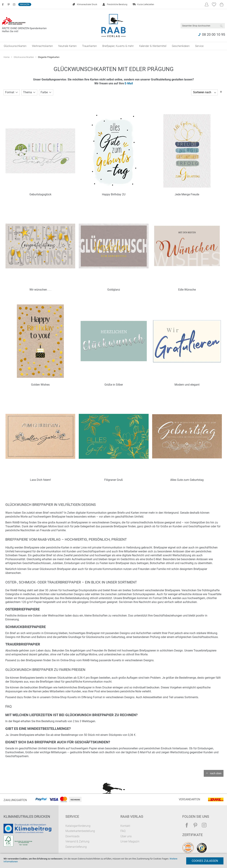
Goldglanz (114, 290)
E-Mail (129, 83)
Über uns (126, 836)
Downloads (72, 836)
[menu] (113, 46)
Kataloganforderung (78, 826)
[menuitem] (15, 46)
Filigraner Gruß (114, 480)
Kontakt (125, 826)
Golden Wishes (40, 385)
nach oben (216, 773)
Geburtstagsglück (40, 194)
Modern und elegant (187, 385)
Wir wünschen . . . (40, 290)
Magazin (25, 4)
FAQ (123, 831)
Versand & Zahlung (77, 841)
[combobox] (203, 26)
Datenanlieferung (76, 847)
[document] (113, 861)
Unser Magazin (130, 841)
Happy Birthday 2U (114, 194)
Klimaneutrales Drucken (27, 816)
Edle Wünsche (187, 290)
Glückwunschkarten (24, 57)
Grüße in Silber (114, 385)
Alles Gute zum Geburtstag (187, 480)
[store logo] (114, 26)
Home (7, 57)
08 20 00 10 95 (214, 34)
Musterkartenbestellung (80, 831)
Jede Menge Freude (187, 194)
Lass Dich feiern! (40, 480)
